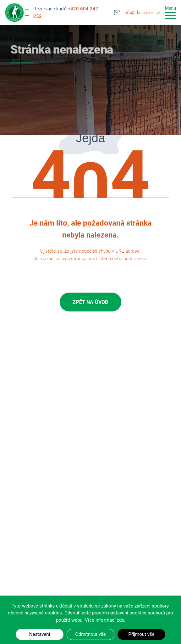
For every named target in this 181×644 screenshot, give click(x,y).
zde (121, 620)
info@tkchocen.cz (142, 12)
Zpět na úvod (90, 302)
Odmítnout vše (90, 634)
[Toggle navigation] (170, 12)
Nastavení (40, 634)
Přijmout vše (141, 634)
